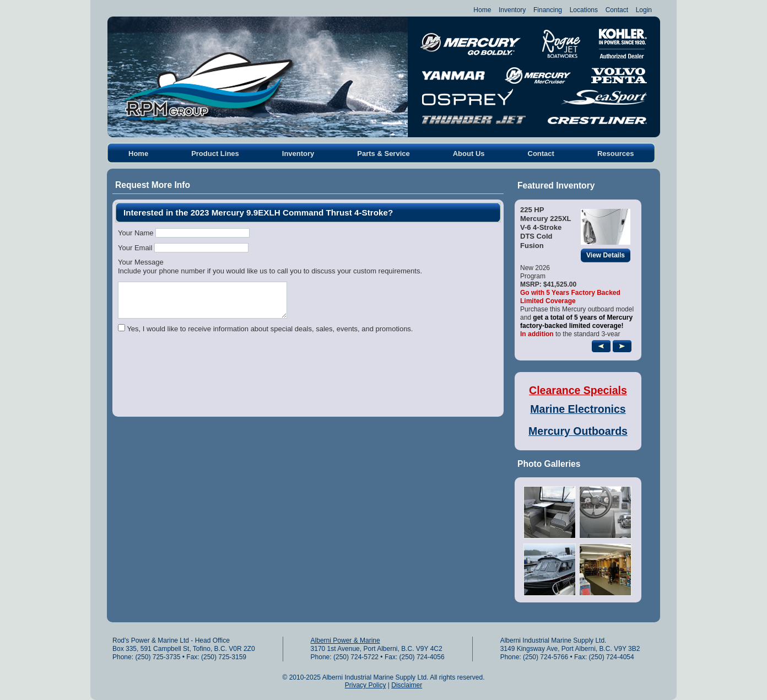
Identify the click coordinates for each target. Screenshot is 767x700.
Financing (548, 10)
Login (644, 10)
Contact (617, 10)
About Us (469, 154)
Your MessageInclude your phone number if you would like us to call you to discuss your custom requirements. (270, 266)
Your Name (136, 233)
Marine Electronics (578, 409)
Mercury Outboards (578, 431)
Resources (615, 154)
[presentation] (202, 384)
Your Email (135, 248)
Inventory (512, 10)
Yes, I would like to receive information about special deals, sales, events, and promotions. (270, 329)
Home (482, 10)
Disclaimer (407, 685)
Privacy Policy (366, 685)
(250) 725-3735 (158, 657)
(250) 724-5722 (356, 657)
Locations (584, 10)
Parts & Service (383, 154)
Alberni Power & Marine (345, 640)
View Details (608, 255)
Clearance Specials (578, 390)
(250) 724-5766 (545, 657)
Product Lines (215, 154)
